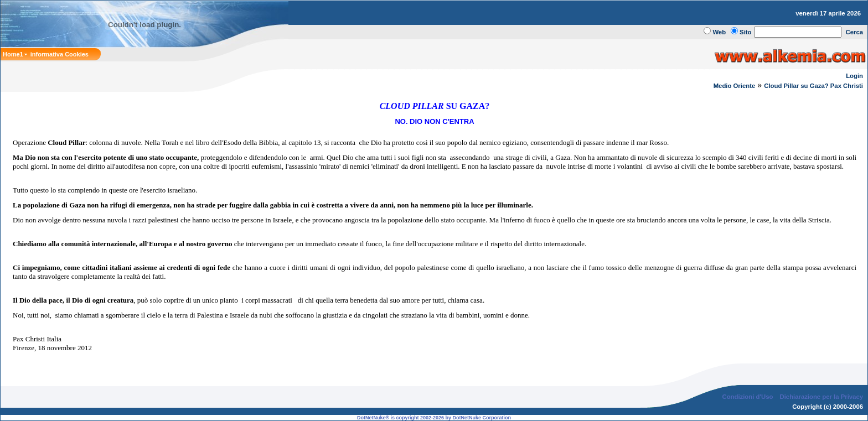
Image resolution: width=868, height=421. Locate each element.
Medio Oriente (735, 86)
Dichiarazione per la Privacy (822, 397)
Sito (745, 32)
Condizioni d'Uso (747, 397)
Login (854, 76)
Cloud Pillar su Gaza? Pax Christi (813, 86)
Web (719, 32)
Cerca (855, 32)
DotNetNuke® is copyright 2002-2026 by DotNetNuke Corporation (434, 418)
